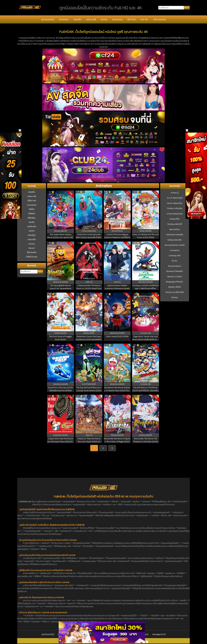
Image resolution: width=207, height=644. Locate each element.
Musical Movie (175, 266)
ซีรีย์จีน (32, 209)
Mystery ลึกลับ (175, 287)
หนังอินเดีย (32, 227)
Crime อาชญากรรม (175, 214)
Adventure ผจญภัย (175, 235)
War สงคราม (175, 229)
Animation (117, 19)
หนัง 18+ (144, 19)
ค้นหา (40, 272)
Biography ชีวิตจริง (175, 282)
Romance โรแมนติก (175, 271)
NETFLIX (132, 19)
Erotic (175, 261)
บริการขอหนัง (159, 19)
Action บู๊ (175, 193)
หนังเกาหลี (91, 19)
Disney (32, 244)
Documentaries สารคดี (175, 245)
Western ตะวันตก (175, 277)
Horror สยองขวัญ (175, 203)
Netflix (32, 222)
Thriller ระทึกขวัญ (175, 208)
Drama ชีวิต (175, 219)
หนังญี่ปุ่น (32, 235)
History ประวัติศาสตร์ (175, 292)
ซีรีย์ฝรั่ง (32, 214)
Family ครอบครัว (175, 240)
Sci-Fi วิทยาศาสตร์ (175, 198)
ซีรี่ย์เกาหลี (32, 201)
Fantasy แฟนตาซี (175, 224)
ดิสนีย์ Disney (32, 257)
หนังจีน (104, 19)
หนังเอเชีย (32, 239)
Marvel (32, 248)
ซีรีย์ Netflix (32, 252)
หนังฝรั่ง (77, 19)
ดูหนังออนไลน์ (48, 19)
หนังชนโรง (64, 19)
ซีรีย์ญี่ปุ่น (32, 218)
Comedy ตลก (175, 256)
